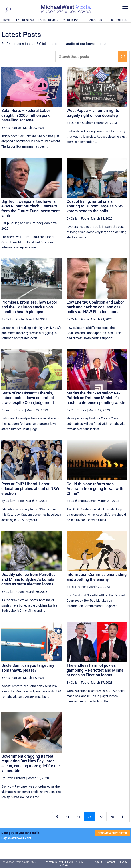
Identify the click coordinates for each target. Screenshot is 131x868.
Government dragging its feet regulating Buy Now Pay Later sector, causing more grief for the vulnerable (31, 763)
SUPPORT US (119, 20)
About (99, 862)
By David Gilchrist (13, 778)
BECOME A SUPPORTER (112, 833)
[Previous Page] (57, 817)
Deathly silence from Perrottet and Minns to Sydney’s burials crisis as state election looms (28, 579)
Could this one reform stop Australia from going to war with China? (95, 489)
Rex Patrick (34, 223)
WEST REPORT (72, 20)
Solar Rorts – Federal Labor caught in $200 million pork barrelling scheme (26, 115)
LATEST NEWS (25, 20)
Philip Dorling (10, 223)
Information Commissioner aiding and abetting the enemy (97, 577)
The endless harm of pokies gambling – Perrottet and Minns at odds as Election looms (95, 670)
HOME (7, 20)
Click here (47, 44)
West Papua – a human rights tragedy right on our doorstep (93, 113)
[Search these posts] (87, 57)
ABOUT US (96, 20)
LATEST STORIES (48, 20)
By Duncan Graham (80, 123)
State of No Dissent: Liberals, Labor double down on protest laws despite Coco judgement (28, 398)
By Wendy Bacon (13, 410)
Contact (110, 862)
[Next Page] (122, 817)
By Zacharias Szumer (81, 501)
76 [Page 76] (90, 817)
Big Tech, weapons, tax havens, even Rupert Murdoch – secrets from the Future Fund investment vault (31, 209)
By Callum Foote (78, 218)
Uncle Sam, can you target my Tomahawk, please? (28, 668)
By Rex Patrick (11, 128)
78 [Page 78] (112, 817)
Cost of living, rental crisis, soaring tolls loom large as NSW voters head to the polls (95, 206)
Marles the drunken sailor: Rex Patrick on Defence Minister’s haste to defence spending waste (96, 398)
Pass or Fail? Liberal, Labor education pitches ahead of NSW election (30, 489)
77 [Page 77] (101, 817)
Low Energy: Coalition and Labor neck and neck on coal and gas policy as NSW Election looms (95, 307)
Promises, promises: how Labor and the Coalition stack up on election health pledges (29, 307)
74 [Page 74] (67, 817)
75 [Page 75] (78, 817)
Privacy (123, 862)
